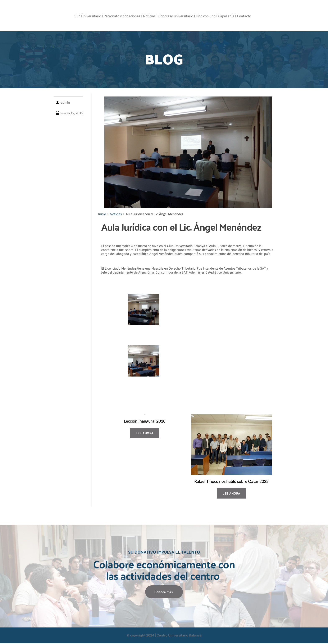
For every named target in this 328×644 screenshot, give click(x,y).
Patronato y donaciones (122, 16)
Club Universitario (87, 16)
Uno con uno (206, 16)
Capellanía (226, 16)
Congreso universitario (176, 16)
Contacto (244, 16)
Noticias (149, 16)
